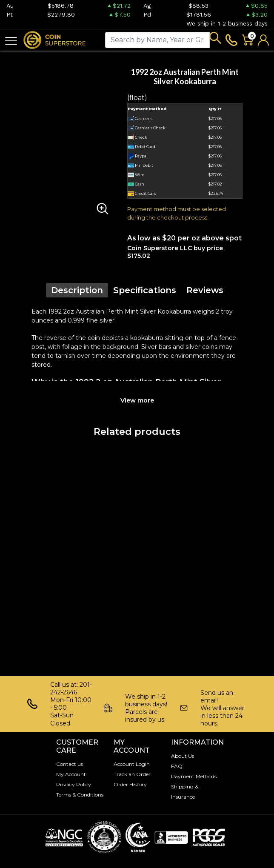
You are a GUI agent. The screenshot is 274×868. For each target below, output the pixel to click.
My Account (71, 774)
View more (137, 400)
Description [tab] (77, 290)
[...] (157, 40)
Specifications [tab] (145, 290)
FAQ (177, 766)
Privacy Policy (74, 784)
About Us (183, 756)
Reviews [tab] (205, 290)
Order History (130, 784)
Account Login (132, 764)
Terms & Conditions (80, 795)
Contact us (70, 764)
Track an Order (132, 774)
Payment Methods (194, 776)
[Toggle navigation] (11, 40)
